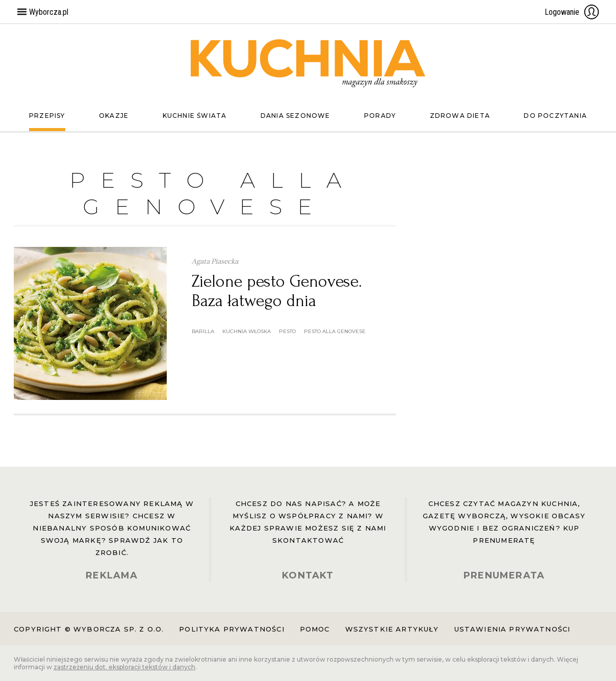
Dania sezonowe (296, 116)
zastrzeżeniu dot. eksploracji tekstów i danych (124, 667)
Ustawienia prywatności (512, 629)
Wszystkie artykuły (392, 629)
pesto (287, 331)
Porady (380, 116)
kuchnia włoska (247, 331)
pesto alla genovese (335, 331)
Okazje (114, 116)
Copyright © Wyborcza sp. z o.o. (89, 629)
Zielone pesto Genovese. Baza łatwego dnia (277, 291)
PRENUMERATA (504, 575)
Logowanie (572, 12)
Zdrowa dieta (460, 116)
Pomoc (315, 629)
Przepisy (47, 116)
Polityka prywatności (232, 629)
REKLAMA (112, 575)
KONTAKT (308, 575)
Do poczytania (555, 116)
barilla (203, 331)
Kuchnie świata (195, 116)
